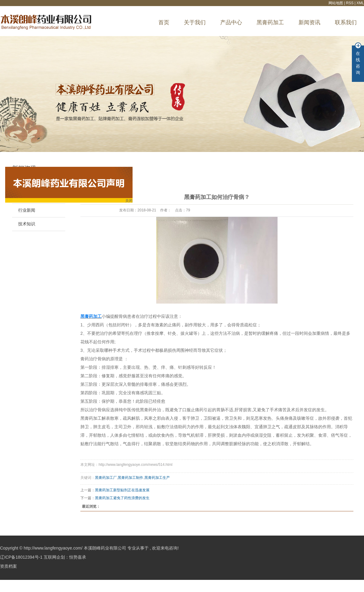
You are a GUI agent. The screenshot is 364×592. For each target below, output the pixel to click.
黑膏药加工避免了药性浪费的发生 (122, 498)
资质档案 (8, 566)
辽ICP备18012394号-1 (21, 557)
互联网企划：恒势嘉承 (65, 557)
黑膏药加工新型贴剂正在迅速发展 (122, 490)
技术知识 (27, 224)
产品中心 (231, 22)
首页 (164, 22)
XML (360, 3)
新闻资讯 (309, 22)
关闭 (126, 199)
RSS (350, 3)
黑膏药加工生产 (157, 478)
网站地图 (336, 3)
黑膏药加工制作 (130, 478)
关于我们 (195, 22)
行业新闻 (27, 210)
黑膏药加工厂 (106, 478)
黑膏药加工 (270, 22)
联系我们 (346, 22)
